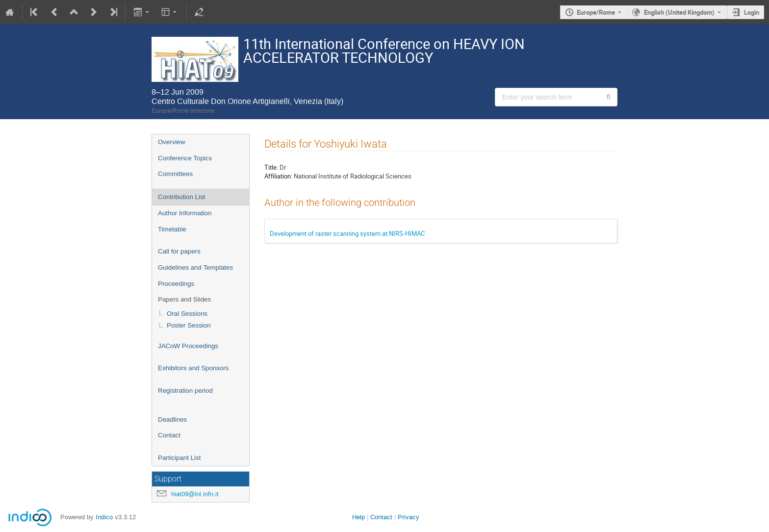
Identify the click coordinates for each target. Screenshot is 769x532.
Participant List (179, 458)
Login (752, 12)
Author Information (185, 213)
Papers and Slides (184, 299)
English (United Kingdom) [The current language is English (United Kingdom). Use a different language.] (679, 12)
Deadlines (172, 419)
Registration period (185, 391)
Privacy (409, 517)
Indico (104, 517)
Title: (271, 167)
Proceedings (176, 284)
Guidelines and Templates (195, 267)
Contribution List (181, 197)
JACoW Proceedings (188, 346)
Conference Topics (185, 158)
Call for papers (179, 251)
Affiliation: (278, 176)
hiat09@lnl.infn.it (195, 494)
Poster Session (189, 325)
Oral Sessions (187, 314)
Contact (169, 435)
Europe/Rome (596, 12)
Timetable (172, 229)
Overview (172, 142)
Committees (175, 174)
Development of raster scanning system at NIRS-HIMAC (347, 233)
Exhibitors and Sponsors (193, 368)
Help (359, 517)
